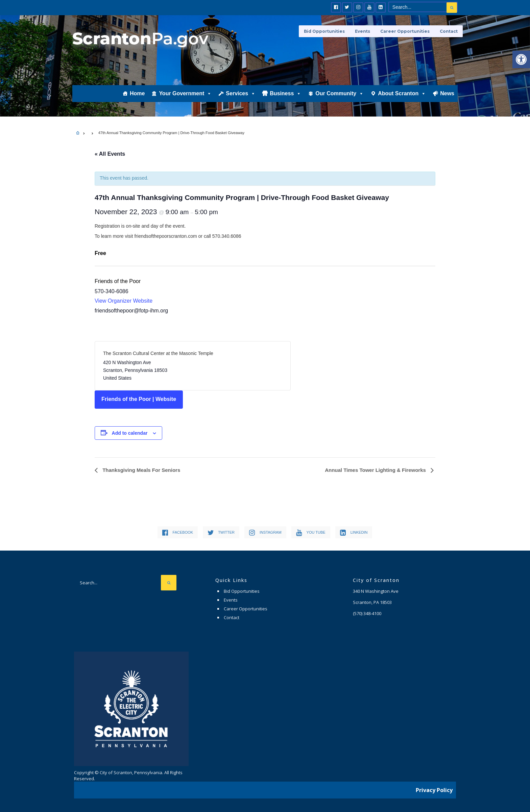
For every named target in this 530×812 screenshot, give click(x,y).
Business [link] (285, 94)
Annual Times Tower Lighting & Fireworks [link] (376, 470)
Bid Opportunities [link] (324, 31)
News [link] (447, 93)
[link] (521, 59)
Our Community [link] (340, 94)
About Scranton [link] (402, 94)
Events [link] (363, 31)
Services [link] (241, 94)
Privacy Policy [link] (434, 790)
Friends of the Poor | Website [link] (139, 399)
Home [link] (137, 93)
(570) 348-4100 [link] (367, 613)
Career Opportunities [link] (405, 31)
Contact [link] (449, 31)
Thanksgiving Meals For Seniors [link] (141, 470)
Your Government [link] (185, 94)
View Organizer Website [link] (124, 301)
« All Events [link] (110, 154)
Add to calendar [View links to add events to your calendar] (130, 433)
